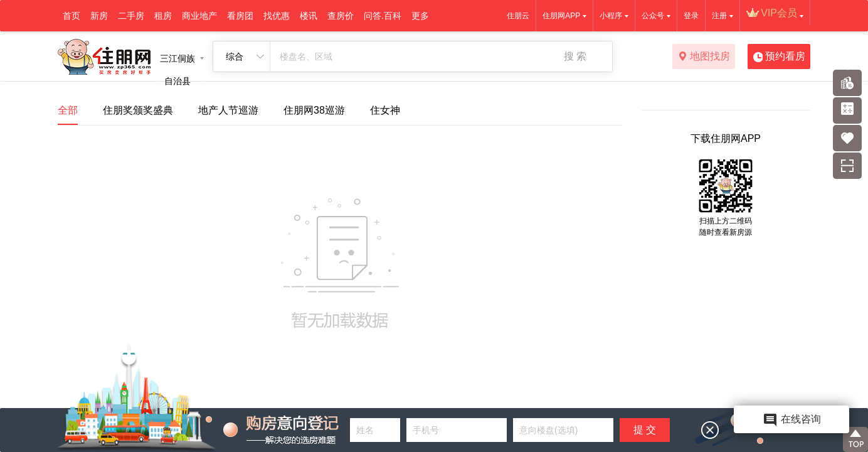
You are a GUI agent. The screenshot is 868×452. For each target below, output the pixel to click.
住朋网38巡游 (314, 110)
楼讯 (309, 16)
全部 (68, 110)
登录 (691, 16)
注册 (719, 16)
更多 (420, 16)
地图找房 (704, 57)
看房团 (240, 16)
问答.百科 (383, 16)
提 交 (645, 430)
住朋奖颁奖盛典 (138, 110)
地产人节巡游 (228, 110)
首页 (71, 16)
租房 (163, 16)
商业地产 (199, 16)
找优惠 (277, 16)
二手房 (131, 16)
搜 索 (575, 56)
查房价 (341, 16)
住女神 (385, 110)
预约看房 (779, 57)
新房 (99, 16)
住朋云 (518, 16)
